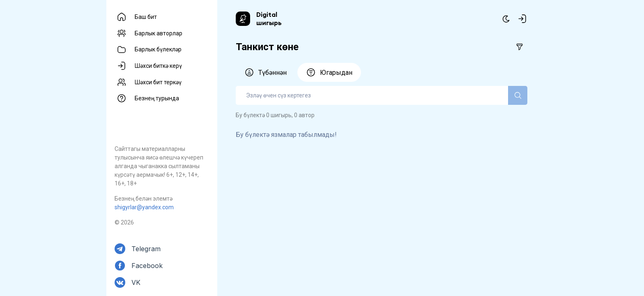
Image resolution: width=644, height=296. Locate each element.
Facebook (147, 266)
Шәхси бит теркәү (158, 82)
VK (136, 282)
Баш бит (146, 17)
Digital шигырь (269, 18)
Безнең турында (157, 98)
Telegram (146, 249)
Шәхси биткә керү (158, 66)
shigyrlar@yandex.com (144, 207)
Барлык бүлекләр (158, 49)
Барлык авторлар (159, 33)
